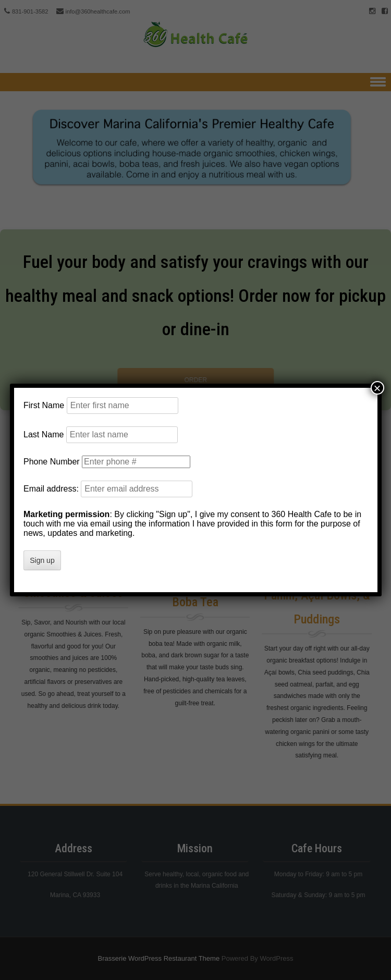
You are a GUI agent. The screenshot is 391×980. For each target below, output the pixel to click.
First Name (44, 405)
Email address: (52, 489)
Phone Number (52, 462)
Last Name (44, 434)
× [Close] (377, 388)
